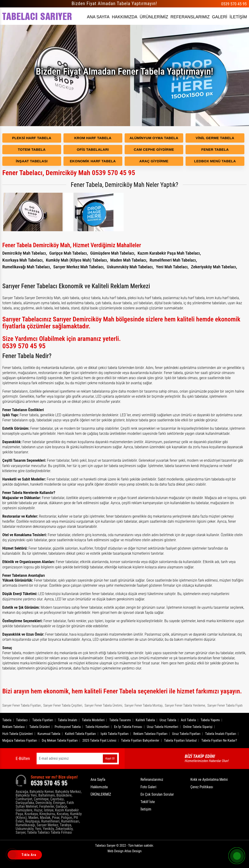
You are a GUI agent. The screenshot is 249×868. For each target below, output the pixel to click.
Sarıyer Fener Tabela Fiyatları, (22, 705)
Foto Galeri (148, 787)
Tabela (7, 720)
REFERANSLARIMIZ (190, 17)
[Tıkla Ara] (13, 855)
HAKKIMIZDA (125, 17)
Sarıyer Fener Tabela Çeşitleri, (63, 705)
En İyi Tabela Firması (128, 727)
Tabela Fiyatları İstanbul (180, 740)
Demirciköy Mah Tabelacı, (25, 253)
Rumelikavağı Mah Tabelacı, (27, 267)
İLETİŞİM (238, 17)
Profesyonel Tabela (68, 727)
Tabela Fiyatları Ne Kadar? (219, 740)
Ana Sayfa (98, 780)
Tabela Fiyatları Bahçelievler (140, 740)
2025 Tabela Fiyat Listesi (99, 740)
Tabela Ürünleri (40, 727)
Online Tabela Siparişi (198, 727)
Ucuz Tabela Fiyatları (186, 734)
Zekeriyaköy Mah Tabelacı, (214, 267)
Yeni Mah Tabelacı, (172, 267)
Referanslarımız (152, 780)
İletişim (146, 809)
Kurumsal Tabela (49, 734)
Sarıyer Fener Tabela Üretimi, (104, 705)
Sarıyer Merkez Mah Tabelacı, (79, 267)
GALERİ (220, 17)
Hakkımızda (99, 787)
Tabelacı (22, 720)
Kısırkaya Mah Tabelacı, (23, 260)
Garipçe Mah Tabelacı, (69, 253)
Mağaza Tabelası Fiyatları (20, 740)
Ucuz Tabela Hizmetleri (163, 727)
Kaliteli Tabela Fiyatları (81, 734)
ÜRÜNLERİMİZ (154, 17)
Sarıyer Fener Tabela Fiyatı (225, 705)
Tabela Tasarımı (120, 720)
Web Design (124, 851)
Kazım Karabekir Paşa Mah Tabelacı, (169, 253)
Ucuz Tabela (168, 720)
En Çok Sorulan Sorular (157, 794)
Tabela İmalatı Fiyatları (221, 734)
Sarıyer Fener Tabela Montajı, (144, 705)
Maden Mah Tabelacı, (129, 260)
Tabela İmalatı (68, 720)
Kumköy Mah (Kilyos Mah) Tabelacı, (77, 260)
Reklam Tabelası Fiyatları (150, 734)
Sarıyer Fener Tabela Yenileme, (185, 705)
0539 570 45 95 (234, 4)
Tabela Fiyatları (43, 720)
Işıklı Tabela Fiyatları (115, 734)
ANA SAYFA (98, 17)
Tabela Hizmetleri (97, 727)
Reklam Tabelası (13, 727)
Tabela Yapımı (210, 720)
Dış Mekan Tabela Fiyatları (60, 740)
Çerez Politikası (202, 787)
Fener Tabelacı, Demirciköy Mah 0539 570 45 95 (69, 173)
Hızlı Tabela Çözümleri (18, 734)
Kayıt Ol (110, 758)
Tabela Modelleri (93, 720)
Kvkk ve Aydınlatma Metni (209, 780)
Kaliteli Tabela (145, 720)
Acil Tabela (188, 720)
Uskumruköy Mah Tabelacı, (130, 267)
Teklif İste (148, 802)
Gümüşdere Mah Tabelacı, (113, 253)
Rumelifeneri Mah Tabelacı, (173, 260)
